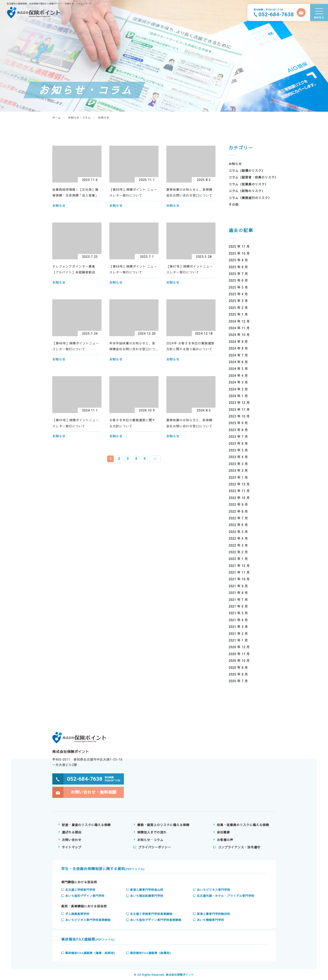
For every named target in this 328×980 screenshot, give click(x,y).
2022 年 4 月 (238, 538)
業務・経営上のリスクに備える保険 (163, 825)
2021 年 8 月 (238, 593)
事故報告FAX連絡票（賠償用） (151, 953)
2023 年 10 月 (239, 416)
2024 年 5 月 (238, 369)
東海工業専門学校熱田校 (213, 914)
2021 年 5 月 (238, 613)
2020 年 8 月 (238, 674)
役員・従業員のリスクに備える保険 (243, 825)
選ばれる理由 (72, 832)
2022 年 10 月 (239, 498)
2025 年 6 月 (238, 280)
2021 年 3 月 (238, 627)
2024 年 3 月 (238, 382)
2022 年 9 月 (238, 504)
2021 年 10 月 (239, 579)
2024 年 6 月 (238, 362)
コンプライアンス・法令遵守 (239, 847)
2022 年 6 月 (238, 525)
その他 (234, 204)
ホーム (57, 118)
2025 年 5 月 (238, 287)
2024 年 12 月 (239, 321)
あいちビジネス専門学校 (213, 890)
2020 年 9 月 (238, 667)
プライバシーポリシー (155, 847)
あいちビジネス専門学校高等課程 (88, 920)
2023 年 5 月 (238, 450)
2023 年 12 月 (239, 403)
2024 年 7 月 (238, 355)
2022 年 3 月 (238, 545)
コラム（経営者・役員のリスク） (253, 177)
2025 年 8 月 (238, 267)
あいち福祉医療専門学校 (147, 896)
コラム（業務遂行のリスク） (250, 198)
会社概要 (223, 832)
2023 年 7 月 (238, 436)
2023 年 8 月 (238, 430)
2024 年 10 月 (239, 335)
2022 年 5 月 (238, 532)
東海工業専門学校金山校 (147, 890)
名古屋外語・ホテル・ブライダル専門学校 (225, 896)
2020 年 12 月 (239, 647)
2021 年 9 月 (238, 586)
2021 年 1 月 (238, 640)
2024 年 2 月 (238, 389)
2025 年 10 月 (239, 253)
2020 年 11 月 (239, 654)
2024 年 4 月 (238, 376)
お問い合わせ (72, 840)
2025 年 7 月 (238, 274)
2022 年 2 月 (238, 552)
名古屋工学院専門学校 (80, 890)
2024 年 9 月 (238, 342)
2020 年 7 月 (238, 681)
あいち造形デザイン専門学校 (85, 896)
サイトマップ (72, 847)
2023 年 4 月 (238, 457)
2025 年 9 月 (238, 260)
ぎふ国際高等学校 (77, 914)
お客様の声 (225, 840)
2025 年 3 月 (238, 301)
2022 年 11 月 (239, 491)
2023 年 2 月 (238, 470)
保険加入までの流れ (152, 832)
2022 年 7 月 (238, 518)
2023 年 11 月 (239, 409)
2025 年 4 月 (238, 294)
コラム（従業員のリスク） (248, 184)
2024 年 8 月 (238, 348)
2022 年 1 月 (238, 559)
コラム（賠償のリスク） (247, 170)
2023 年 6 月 (238, 443)
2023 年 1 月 (238, 477)
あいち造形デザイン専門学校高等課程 (156, 920)
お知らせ (235, 164)
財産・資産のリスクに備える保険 (86, 825)
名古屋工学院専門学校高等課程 (151, 914)
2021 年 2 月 (238, 634)
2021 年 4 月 (238, 620)
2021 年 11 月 (239, 572)
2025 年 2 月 (238, 308)
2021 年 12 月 (239, 566)
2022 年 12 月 (239, 484)
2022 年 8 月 (238, 511)
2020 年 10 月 (239, 661)
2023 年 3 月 (238, 464)
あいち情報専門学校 (210, 920)
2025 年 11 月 (239, 246)
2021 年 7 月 (238, 600)
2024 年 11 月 (239, 328)
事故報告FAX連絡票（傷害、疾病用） (91, 953)
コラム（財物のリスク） (247, 191)
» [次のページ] (155, 459)
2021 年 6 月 (238, 606)
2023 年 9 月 (238, 423)
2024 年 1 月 (238, 396)
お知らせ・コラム (79, 118)
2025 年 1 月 (238, 314)
